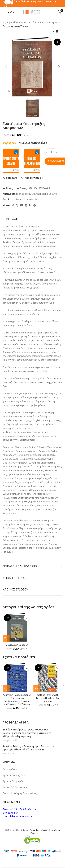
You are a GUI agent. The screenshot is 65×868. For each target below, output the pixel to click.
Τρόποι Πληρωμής (13, 781)
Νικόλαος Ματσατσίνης (33, 143)
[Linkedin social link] (30, 205)
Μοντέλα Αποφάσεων (17, 645)
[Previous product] (54, 32)
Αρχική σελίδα (10, 22)
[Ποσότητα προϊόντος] (51, 152)
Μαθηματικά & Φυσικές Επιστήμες (40, 22)
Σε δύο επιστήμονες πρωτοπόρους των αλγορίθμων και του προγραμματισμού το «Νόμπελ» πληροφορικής (27, 733)
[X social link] (17, 205)
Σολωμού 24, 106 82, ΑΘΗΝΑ (19, 809)
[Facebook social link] (13, 205)
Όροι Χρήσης (10, 769)
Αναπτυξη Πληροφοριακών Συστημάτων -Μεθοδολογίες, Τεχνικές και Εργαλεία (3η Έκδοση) (17, 700)
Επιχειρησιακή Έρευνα (16, 26)
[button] (6, 639)
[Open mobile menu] (8, 12)
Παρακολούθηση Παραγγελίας (20, 793)
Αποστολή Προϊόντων (15, 787)
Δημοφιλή (24, 194)
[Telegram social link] (35, 205)
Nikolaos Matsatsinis (25, 199)
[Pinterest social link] (26, 205)
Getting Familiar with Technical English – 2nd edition (48, 698)
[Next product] (61, 32)
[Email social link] (21, 205)
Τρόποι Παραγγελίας (14, 775)
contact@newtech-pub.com (18, 816)
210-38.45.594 (10, 813)
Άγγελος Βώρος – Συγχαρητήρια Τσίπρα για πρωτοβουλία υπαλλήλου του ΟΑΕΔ (28, 748)
